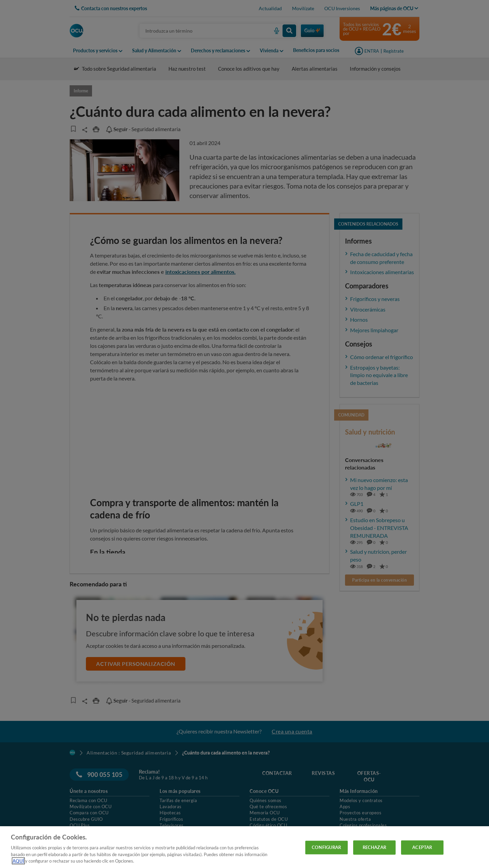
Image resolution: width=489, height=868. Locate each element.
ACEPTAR (422, 847)
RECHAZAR (374, 847)
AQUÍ (18, 861)
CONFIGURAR (326, 847)
